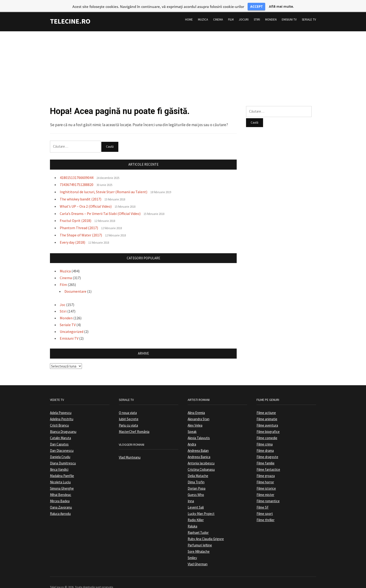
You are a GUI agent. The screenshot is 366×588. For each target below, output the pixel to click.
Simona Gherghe (62, 480)
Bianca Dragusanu (63, 423)
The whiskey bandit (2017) (81, 191)
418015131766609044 (77, 169)
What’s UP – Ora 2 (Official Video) (86, 198)
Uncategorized (72, 323)
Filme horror (265, 474)
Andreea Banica (199, 449)
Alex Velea (195, 417)
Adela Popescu (61, 404)
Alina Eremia (196, 404)
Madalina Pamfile (62, 468)
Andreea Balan (198, 442)
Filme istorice (266, 480)
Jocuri (244, 11)
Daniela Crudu (60, 449)
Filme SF (263, 499)
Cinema (218, 11)
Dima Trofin (196, 474)
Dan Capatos (59, 436)
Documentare (75, 283)
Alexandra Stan (199, 411)
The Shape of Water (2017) (81, 227)
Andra (192, 436)
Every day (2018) (72, 234)
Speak (192, 423)
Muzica (203, 11)
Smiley (192, 550)
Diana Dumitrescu (63, 455)
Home (189, 11)
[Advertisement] (183, 56)
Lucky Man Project (201, 505)
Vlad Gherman (198, 556)
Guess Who (196, 486)
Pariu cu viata (128, 417)
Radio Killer (196, 512)
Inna (191, 493)
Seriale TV (309, 11)
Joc (63, 296)
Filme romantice (268, 493)
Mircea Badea (60, 493)
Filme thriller (266, 512)
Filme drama (265, 442)
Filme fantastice (268, 461)
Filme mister (265, 486)
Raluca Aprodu (60, 505)
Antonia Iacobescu (201, 455)
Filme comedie (267, 430)
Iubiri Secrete (129, 411)
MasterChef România (134, 423)
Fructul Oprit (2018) (76, 213)
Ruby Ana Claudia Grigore (206, 531)
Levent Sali (196, 499)
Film (231, 11)
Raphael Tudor (198, 524)
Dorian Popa (197, 480)
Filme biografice (268, 423)
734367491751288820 (77, 177)
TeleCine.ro (70, 13)
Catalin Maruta (60, 430)
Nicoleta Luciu (60, 474)
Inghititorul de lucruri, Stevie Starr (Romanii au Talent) (104, 184)
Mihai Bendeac (61, 486)
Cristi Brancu (59, 417)
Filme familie (266, 455)
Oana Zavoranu (61, 499)
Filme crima (265, 436)
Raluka (192, 518)
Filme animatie (267, 411)
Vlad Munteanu (130, 449)
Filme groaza (266, 468)
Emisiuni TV (289, 11)
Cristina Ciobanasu (201, 461)
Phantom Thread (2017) (79, 220)
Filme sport (265, 505)
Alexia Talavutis (199, 430)
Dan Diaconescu (62, 442)
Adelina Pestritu (62, 411)
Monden (271, 11)
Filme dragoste (267, 449)
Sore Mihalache (199, 543)
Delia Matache (198, 468)
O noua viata (128, 404)
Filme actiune (266, 404)
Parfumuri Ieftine (200, 537)
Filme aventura (267, 417)
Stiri (257, 11)
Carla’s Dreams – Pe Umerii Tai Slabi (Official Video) (100, 205)
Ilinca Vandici (59, 461)
